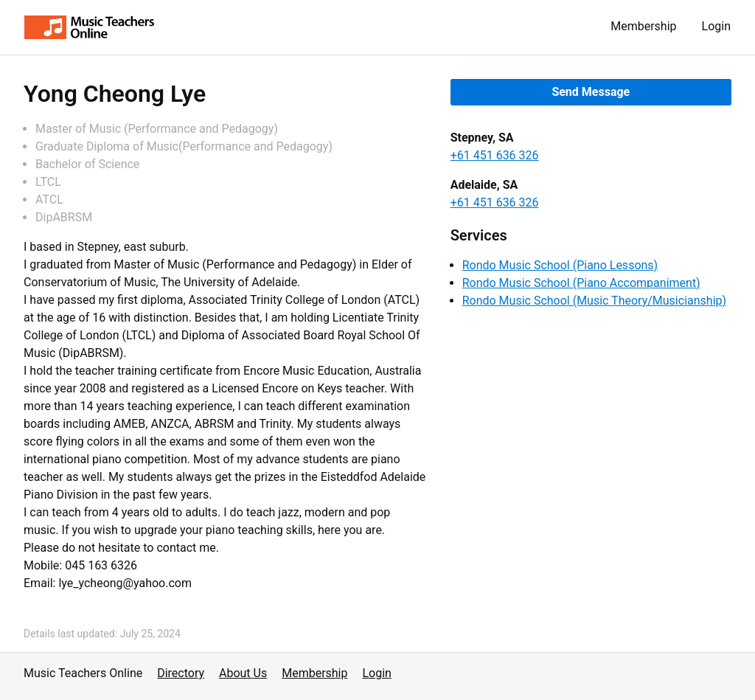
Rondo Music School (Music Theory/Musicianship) (594, 301)
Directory (181, 673)
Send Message (591, 92)
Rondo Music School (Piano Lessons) (560, 265)
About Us (243, 673)
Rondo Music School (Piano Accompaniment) (581, 283)
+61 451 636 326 (495, 155)
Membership (643, 26)
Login (716, 26)
